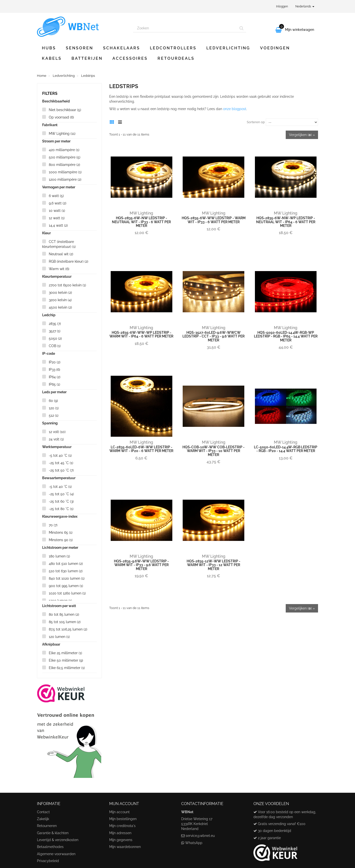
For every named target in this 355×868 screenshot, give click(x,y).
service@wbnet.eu (200, 836)
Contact (43, 812)
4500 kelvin (60, 307)
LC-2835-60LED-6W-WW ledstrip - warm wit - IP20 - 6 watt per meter (141, 449)
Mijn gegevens (121, 840)
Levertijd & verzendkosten (58, 840)
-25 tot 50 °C (61, 470)
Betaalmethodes (50, 847)
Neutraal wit (61, 254)
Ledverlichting (228, 48)
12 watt (57, 218)
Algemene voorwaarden (56, 854)
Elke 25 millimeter (65, 653)
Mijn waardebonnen (125, 847)
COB (55, 346)
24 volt (56, 439)
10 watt (57, 211)
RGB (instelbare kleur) (69, 261)
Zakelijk (43, 819)
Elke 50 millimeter (66, 660)
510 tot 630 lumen (66, 571)
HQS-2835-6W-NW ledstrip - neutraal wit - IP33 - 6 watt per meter (141, 222)
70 (53, 525)
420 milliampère (64, 150)
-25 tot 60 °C (61, 501)
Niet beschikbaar (65, 110)
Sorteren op (256, 122)
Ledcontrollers (173, 48)
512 (54, 415)
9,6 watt (58, 203)
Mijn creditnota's (122, 826)
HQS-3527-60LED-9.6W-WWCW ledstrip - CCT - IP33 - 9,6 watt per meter (213, 336)
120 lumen (59, 637)
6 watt (56, 196)
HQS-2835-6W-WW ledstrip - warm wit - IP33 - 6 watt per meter (214, 220)
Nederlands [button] (305, 6)
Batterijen (87, 58)
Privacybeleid (48, 861)
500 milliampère (65, 157)
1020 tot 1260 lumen (67, 593)
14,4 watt (58, 225)
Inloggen (282, 6)
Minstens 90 (61, 540)
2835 (55, 324)
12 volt (57, 432)
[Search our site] (185, 28)
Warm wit (59, 269)
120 (54, 408)
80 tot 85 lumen (64, 614)
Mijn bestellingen (123, 819)
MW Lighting (62, 134)
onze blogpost (235, 109)
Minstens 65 (61, 533)
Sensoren (80, 48)
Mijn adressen (120, 833)
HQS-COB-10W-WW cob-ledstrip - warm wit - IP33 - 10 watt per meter (213, 451)
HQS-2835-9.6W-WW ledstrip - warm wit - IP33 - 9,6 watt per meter (141, 565)
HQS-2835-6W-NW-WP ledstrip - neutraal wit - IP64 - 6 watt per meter (286, 222)
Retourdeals (176, 58)
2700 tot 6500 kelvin (67, 285)
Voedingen (275, 48)
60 (53, 401)
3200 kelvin (60, 300)
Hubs (49, 48)
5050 (55, 338)
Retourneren (47, 826)
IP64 (55, 377)
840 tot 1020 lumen (67, 578)
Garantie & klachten (53, 833)
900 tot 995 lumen (66, 586)
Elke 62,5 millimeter (67, 668)
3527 (55, 331)
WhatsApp (194, 843)
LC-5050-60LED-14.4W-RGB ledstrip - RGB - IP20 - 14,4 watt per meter (286, 449)
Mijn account (119, 812)
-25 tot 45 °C (61, 463)
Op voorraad (61, 117)
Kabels (52, 58)
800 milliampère (64, 165)
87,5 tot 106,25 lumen (68, 629)
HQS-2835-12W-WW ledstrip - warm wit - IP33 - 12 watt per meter (213, 565)
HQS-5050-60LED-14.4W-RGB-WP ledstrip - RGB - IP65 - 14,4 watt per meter (286, 336)
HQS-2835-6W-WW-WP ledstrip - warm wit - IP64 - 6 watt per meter (141, 334)
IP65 (54, 384)
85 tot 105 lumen (65, 622)
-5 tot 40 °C (60, 455)
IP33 (54, 370)
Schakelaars (122, 48)
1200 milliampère (65, 179)
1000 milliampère (65, 172)
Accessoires (130, 58)
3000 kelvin (60, 293)
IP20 (55, 362)
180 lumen (59, 556)
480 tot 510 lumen (66, 564)
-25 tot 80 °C (61, 509)
